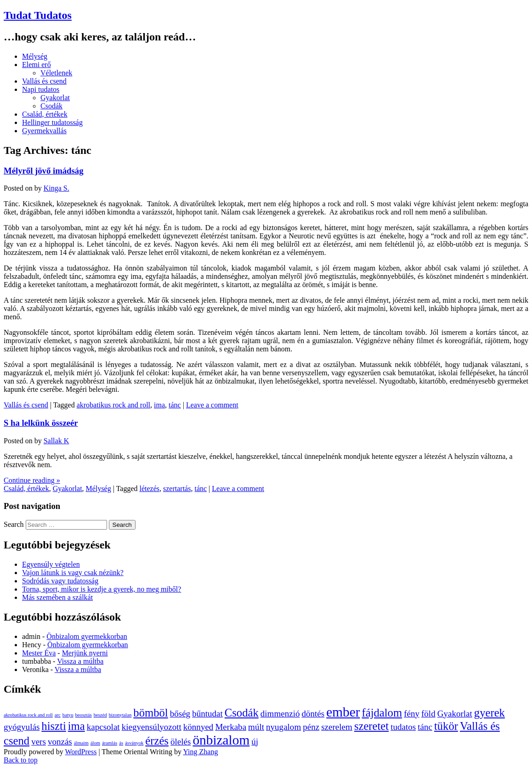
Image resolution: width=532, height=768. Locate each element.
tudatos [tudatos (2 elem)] (403, 727)
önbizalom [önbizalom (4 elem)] (221, 740)
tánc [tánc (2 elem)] (425, 727)
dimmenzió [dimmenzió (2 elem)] (280, 714)
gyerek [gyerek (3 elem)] (490, 713)
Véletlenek (56, 73)
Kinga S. (57, 188)
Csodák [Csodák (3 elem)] (242, 713)
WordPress (81, 752)
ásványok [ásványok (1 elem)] (134, 743)
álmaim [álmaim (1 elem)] (81, 743)
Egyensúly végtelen (51, 564)
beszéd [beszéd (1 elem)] (100, 715)
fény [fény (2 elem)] (412, 714)
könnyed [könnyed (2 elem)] (198, 727)
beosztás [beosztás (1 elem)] (84, 715)
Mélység (35, 56)
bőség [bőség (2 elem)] (180, 714)
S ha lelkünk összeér (41, 423)
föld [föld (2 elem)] (428, 714)
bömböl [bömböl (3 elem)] (150, 713)
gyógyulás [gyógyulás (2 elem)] (22, 727)
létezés (150, 488)
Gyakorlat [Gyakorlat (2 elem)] (455, 714)
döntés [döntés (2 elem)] (313, 714)
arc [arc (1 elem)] (58, 715)
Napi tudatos (41, 89)
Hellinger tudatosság (52, 122)
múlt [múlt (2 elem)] (256, 727)
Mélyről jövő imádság (44, 171)
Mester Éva (39, 653)
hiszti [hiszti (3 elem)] (54, 726)
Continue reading (32, 480)
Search (14, 524)
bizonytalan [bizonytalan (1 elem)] (120, 715)
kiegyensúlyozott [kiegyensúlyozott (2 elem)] (152, 727)
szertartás (177, 488)
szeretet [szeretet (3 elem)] (371, 726)
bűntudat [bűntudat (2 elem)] (207, 714)
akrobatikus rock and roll (113, 405)
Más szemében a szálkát (57, 597)
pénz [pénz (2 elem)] (311, 727)
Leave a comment (212, 405)
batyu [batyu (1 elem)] (68, 715)
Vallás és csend (44, 81)
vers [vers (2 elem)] (39, 742)
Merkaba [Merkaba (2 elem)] (231, 727)
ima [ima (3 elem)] (76, 726)
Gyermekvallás (44, 131)
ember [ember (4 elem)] (343, 712)
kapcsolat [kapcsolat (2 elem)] (103, 727)
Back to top (21, 760)
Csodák (51, 106)
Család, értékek (45, 114)
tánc (175, 405)
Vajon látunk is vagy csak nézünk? (73, 573)
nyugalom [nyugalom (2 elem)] (283, 727)
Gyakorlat (55, 98)
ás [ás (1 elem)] (121, 743)
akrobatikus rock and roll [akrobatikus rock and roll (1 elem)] (28, 715)
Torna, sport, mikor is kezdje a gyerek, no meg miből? (102, 589)
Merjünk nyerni (85, 653)
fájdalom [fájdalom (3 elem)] (382, 713)
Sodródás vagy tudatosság (60, 581)
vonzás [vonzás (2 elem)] (60, 742)
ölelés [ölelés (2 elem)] (181, 742)
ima (159, 405)
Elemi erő (37, 65)
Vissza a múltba (80, 661)
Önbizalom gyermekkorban (87, 636)
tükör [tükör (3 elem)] (446, 726)
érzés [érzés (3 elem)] (157, 741)
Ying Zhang (200, 752)
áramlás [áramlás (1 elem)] (110, 743)
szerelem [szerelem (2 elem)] (337, 727)
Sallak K (57, 441)
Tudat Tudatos (38, 15)
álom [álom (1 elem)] (95, 743)
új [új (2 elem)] (255, 742)
